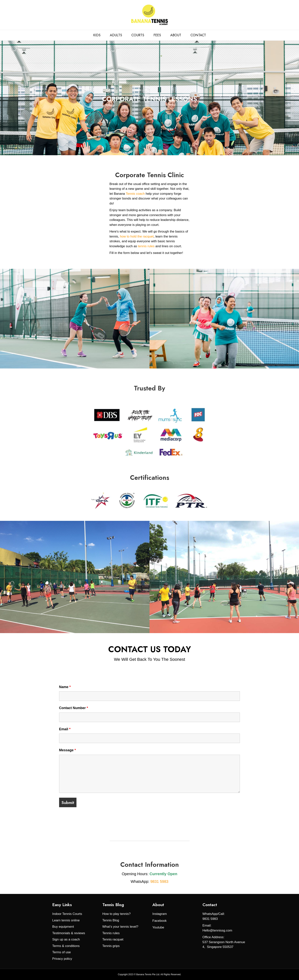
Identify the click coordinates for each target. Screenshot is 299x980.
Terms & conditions (66, 946)
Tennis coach (135, 194)
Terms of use (61, 952)
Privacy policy (62, 959)
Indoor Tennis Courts (67, 914)
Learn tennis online (66, 920)
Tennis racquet (113, 939)
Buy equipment (63, 927)
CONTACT (198, 35)
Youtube (158, 927)
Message (68, 750)
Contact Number (74, 708)
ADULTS (116, 35)
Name (65, 687)
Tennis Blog (111, 920)
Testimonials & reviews (69, 933)
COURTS (138, 35)
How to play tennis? (117, 914)
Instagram (160, 914)
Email (65, 729)
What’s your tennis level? (120, 927)
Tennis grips (111, 946)
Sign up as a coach (66, 939)
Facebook (160, 921)
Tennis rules (111, 933)
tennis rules (146, 246)
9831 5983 (159, 881)
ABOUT (176, 35)
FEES (157, 35)
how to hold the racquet (137, 236)
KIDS (97, 35)
